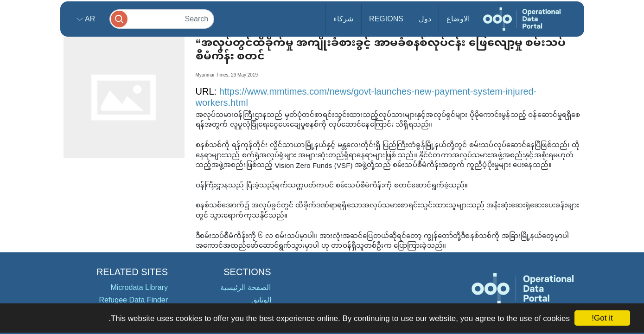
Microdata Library (139, 287)
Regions (386, 19)
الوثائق (261, 300)
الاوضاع (458, 19)
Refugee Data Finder (133, 300)
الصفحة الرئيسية (245, 287)
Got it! (602, 318)
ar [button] (89, 19)
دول (425, 19)
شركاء (343, 19)
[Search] (162, 19)
